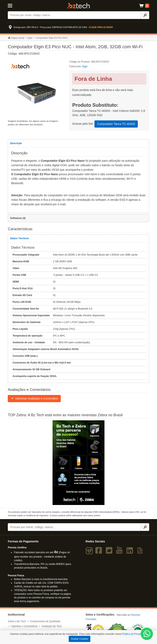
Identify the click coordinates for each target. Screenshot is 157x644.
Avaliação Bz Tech (52, 626)
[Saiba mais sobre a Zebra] (78, 463)
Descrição (16, 143)
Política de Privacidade (135, 634)
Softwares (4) (18, 218)
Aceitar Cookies (80, 639)
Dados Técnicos (19, 238)
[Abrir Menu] (17, 5)
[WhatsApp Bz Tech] (147, 634)
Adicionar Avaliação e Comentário (34, 398)
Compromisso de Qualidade (45, 621)
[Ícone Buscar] (145, 15)
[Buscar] (74, 15)
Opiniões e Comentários (24, 626)
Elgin (30, 38)
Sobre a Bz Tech (17, 621)
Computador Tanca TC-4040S (116, 124)
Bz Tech (78, 6)
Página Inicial (16, 38)
